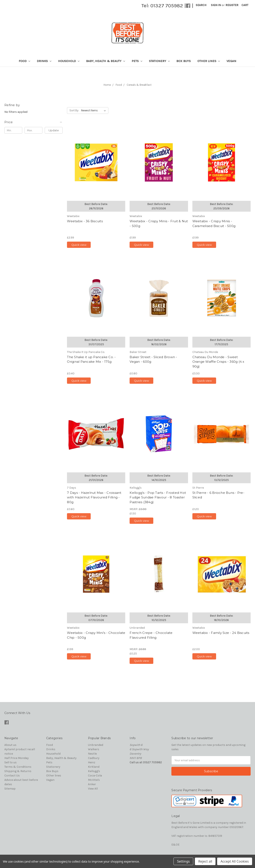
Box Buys (184, 61)
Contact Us (12, 775)
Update (54, 130)
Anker (92, 784)
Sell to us (11, 762)
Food (24, 61)
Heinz (92, 762)
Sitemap (10, 789)
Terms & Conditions (18, 767)
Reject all (205, 861)
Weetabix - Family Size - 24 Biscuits (221, 633)
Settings (183, 861)
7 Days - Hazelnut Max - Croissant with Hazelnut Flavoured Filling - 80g (94, 497)
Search (201, 5)
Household (69, 61)
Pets (137, 61)
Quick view (79, 245)
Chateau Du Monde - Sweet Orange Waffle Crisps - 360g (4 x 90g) (218, 362)
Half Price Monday (17, 758)
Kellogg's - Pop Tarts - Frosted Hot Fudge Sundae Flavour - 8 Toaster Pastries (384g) (158, 497)
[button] (33, 122)
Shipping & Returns (18, 771)
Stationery (159, 61)
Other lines (209, 61)
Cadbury (94, 758)
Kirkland (94, 767)
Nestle (92, 754)
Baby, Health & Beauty (106, 61)
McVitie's (94, 780)
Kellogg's (94, 771)
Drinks (44, 61)
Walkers (94, 749)
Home (107, 85)
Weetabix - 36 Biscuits (85, 221)
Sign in (216, 5)
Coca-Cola (95, 775)
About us (10, 745)
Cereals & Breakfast (139, 85)
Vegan (231, 61)
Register (232, 5)
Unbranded (96, 745)
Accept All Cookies (235, 861)
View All (93, 789)
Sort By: (74, 110)
